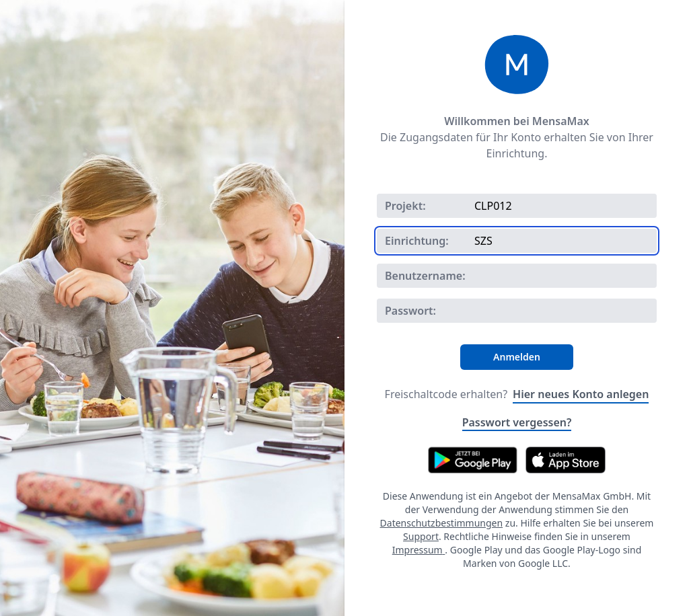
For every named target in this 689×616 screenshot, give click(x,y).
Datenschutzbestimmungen (442, 523)
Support (421, 536)
